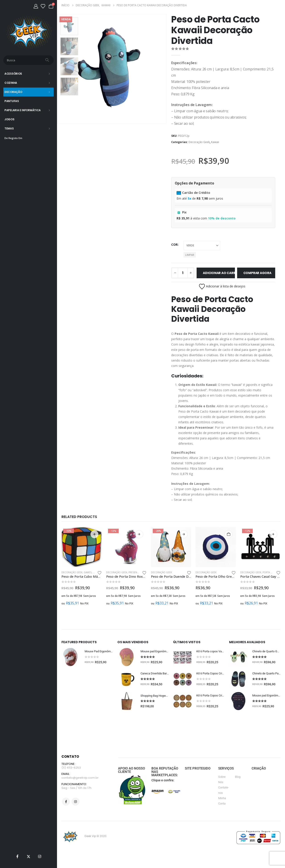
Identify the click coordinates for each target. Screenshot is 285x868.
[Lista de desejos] (43, 6)
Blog (238, 777)
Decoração (13, 92)
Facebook (66, 803)
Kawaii (215, 142)
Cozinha (11, 83)
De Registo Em (13, 138)
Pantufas (12, 101)
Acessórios (13, 74)
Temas (9, 128)
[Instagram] (40, 856)
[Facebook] (17, 856)
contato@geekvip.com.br (80, 779)
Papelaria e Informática (23, 110)
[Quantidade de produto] (183, 273)
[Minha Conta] (36, 6)
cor (174, 245)
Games (88, 572)
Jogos (9, 119)
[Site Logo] (29, 32)
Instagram (75, 803)
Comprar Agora (257, 273)
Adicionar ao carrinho (219, 273)
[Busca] (48, 60)
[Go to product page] (82, 547)
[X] (28, 856)
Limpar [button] (190, 255)
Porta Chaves (271, 572)
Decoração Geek (199, 142)
